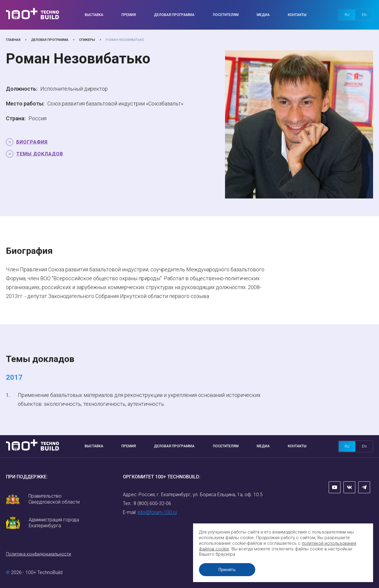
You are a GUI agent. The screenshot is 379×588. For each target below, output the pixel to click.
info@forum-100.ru (157, 512)
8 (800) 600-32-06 (152, 503)
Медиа (263, 15)
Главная (13, 40)
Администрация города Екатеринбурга (54, 523)
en (364, 15)
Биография (32, 142)
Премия (129, 15)
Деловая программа (174, 15)
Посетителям (226, 15)
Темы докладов (40, 154)
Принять (229, 570)
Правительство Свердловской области (54, 499)
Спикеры (87, 40)
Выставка (94, 15)
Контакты (297, 15)
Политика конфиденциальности (38, 554)
